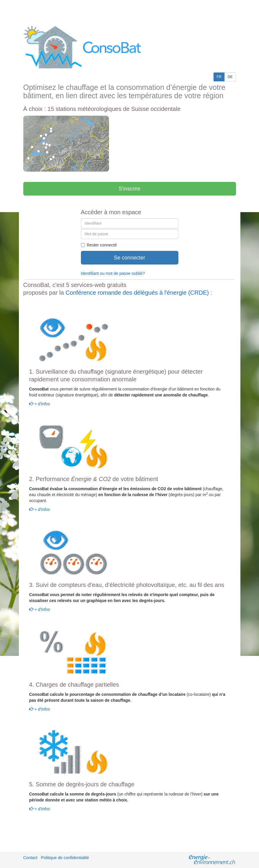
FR (219, 77)
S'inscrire (129, 189)
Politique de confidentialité (65, 858)
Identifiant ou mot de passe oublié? (113, 273)
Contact (30, 858)
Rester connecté (99, 245)
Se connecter (129, 258)
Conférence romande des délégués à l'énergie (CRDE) (137, 293)
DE (230, 77)
